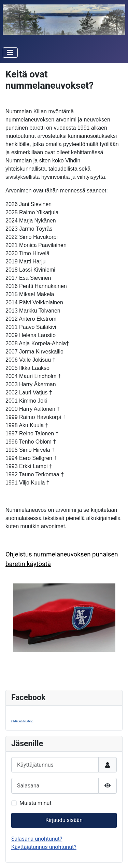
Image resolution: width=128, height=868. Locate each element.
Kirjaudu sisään (64, 820)
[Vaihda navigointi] (10, 53)
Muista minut (35, 803)
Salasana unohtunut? (37, 839)
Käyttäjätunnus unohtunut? (44, 847)
